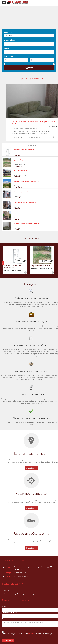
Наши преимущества (31, 493)
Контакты (8, 590)
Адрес (7, 48)
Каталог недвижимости (31, 453)
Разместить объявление (31, 533)
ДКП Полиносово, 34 (20, 170)
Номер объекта (10, 40)
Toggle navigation (4, 2)
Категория (8, 32)
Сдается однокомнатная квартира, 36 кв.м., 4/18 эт (34, 122)
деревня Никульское (21, 160)
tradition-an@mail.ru (21, 577)
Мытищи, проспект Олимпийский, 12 (27, 192)
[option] (15, 260)
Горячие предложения (31, 78)
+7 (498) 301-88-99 (20, 573)
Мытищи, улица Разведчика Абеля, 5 (26, 224)
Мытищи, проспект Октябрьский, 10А (26, 181)
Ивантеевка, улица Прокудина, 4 (25, 202)
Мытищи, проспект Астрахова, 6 (25, 149)
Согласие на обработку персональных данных (21, 594)
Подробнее (30, 468)
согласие (32, 634)
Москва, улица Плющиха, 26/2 (24, 213)
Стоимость (9, 56)
